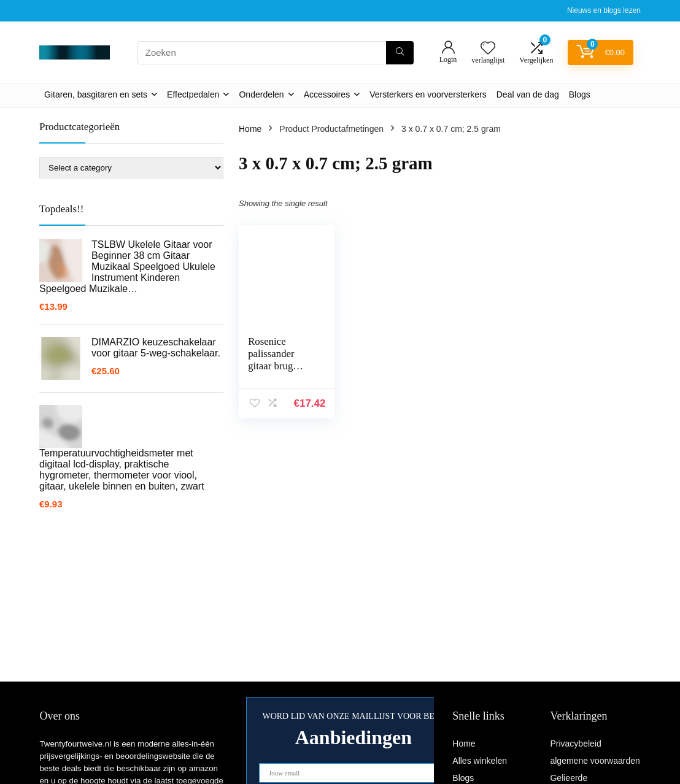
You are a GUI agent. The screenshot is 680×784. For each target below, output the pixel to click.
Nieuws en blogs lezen (604, 10)
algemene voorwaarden (595, 761)
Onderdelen (261, 94)
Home (250, 129)
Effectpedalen (193, 94)
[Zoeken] (400, 53)
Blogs (580, 94)
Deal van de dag (528, 94)
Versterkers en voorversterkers (428, 94)
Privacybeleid (575, 744)
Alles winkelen (480, 761)
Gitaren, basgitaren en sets (96, 94)
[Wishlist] (488, 49)
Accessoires (327, 94)
